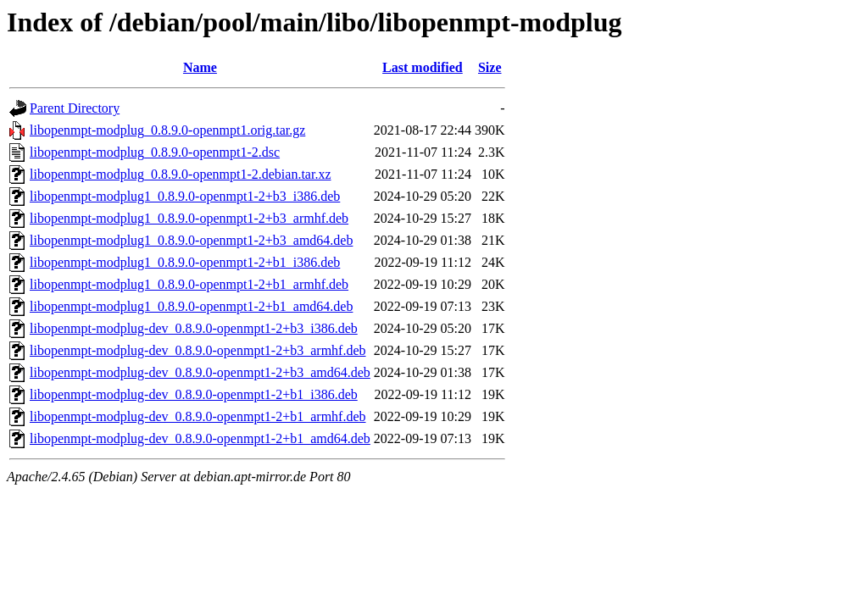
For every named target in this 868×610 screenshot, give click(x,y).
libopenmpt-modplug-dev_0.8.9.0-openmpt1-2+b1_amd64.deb (200, 438)
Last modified (423, 67)
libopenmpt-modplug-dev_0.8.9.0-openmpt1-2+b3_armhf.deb (198, 350)
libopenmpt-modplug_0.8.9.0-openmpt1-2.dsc (155, 152)
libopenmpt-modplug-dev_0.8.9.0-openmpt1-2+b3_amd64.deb (200, 372)
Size (490, 67)
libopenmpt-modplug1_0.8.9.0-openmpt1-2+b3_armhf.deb (189, 218)
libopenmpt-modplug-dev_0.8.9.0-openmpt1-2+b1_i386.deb (194, 394)
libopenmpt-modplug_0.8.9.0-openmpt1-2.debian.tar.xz (181, 174)
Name (200, 67)
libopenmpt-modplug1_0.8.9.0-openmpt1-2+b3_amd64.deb (191, 240)
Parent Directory (75, 108)
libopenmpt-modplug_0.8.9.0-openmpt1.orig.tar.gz (167, 130)
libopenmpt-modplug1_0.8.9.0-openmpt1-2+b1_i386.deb (185, 262)
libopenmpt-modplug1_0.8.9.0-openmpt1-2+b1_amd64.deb (191, 306)
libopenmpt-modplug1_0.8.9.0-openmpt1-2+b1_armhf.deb (189, 284)
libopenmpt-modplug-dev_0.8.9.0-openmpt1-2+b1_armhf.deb (198, 416)
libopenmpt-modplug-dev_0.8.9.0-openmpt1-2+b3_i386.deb (194, 328)
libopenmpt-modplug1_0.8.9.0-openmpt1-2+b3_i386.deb (185, 196)
